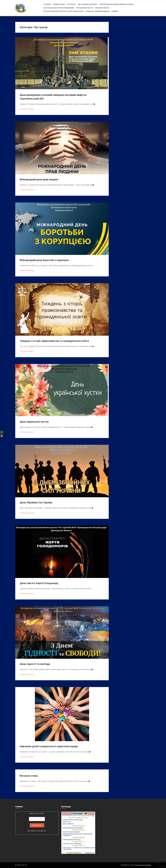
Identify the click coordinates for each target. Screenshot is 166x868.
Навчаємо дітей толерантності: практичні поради (49, 746)
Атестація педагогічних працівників (59, 8)
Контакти (71, 4)
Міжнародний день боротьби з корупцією (44, 260)
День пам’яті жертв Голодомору (39, 583)
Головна (47, 4)
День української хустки (34, 422)
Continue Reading (28, 109)
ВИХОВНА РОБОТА (102, 8)
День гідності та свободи (35, 664)
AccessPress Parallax (143, 865)
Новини (115, 11)
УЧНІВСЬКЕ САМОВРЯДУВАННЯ (97, 11)
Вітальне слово (29, 776)
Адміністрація (59, 4)
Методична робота (85, 8)
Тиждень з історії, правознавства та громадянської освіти (54, 341)
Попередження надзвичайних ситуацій (116, 4)
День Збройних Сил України (36, 503)
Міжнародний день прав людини (39, 179)
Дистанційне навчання (88, 4)
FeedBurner (42, 831)
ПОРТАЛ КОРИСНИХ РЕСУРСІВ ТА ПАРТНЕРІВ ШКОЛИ (63, 11)
